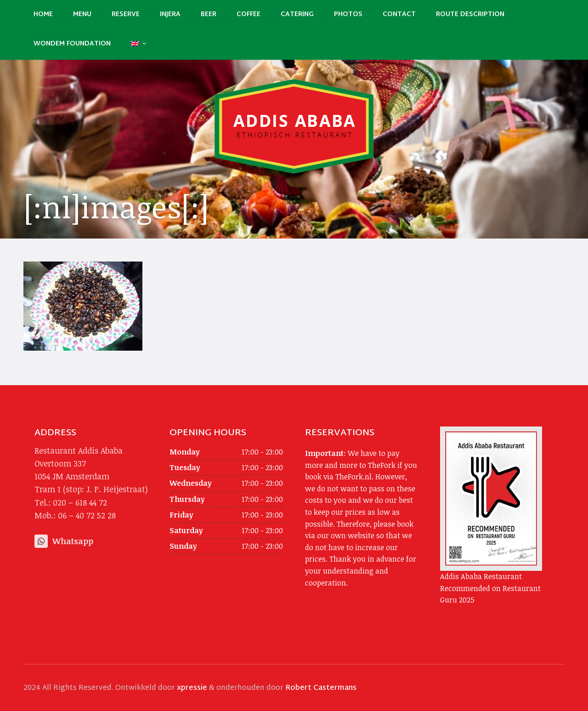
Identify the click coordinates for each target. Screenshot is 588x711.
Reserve (126, 14)
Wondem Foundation (72, 44)
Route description (470, 14)
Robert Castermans (321, 688)
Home (43, 14)
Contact (399, 14)
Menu (82, 14)
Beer (209, 14)
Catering (297, 14)
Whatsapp (64, 541)
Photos (348, 14)
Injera (170, 14)
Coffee (249, 14)
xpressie (192, 688)
